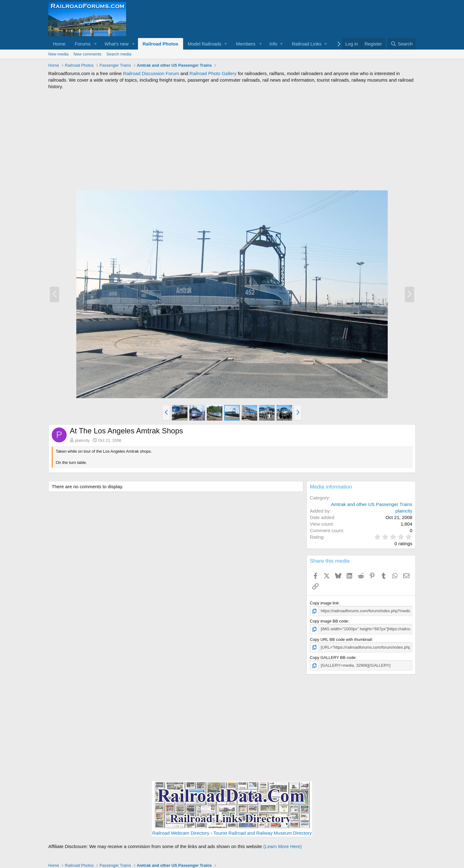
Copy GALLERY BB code (333, 658)
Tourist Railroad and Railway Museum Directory (263, 833)
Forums (83, 44)
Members (246, 44)
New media (58, 54)
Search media (119, 54)
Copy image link (324, 603)
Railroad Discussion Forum (151, 73)
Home (59, 44)
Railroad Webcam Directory (181, 833)
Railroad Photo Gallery (213, 73)
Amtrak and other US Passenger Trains (372, 504)
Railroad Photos (161, 44)
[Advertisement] (232, 140)
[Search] (402, 44)
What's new (117, 44)
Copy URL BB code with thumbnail (341, 639)
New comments (88, 54)
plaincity (82, 440)
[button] (96, 44)
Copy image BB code (329, 621)
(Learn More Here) (283, 846)
